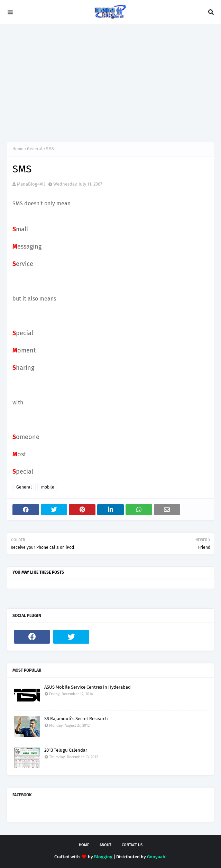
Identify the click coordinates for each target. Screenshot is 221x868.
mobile (48, 487)
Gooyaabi (157, 857)
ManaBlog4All (31, 184)
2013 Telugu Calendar (66, 750)
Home (18, 149)
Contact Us (132, 845)
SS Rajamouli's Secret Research (76, 719)
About (105, 845)
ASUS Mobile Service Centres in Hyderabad (88, 687)
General (35, 149)
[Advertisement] (110, 83)
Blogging (103, 857)
